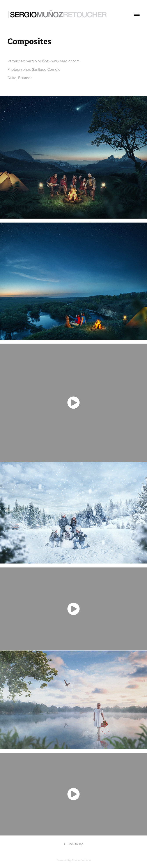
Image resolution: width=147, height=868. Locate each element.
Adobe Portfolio (81, 860)
